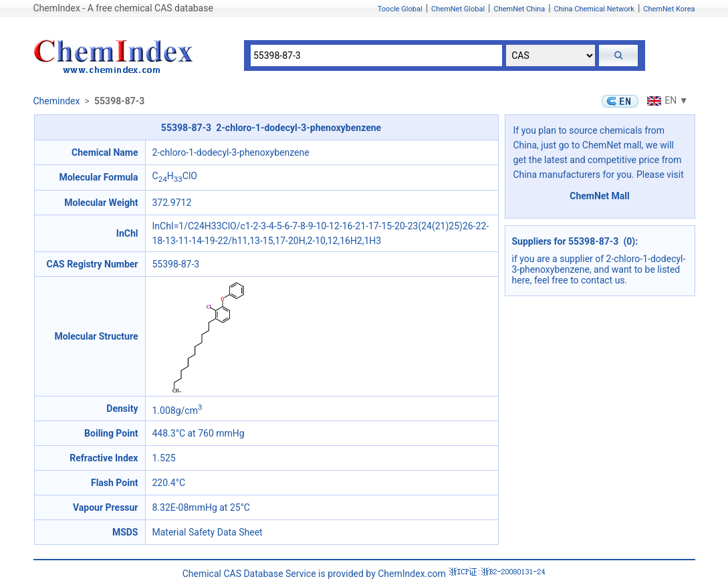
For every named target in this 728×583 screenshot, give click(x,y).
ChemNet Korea (669, 9)
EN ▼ (666, 100)
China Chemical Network (594, 9)
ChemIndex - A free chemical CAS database (123, 8)
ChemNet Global (458, 9)
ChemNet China (519, 9)
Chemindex (57, 101)
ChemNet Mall (600, 196)
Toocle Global (400, 9)
